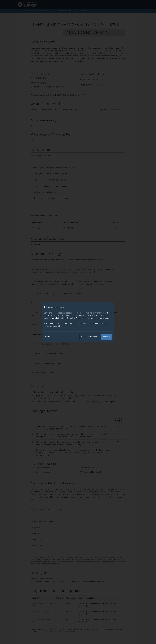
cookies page (53, 326)
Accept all (107, 337)
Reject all (47, 337)
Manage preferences (89, 337)
